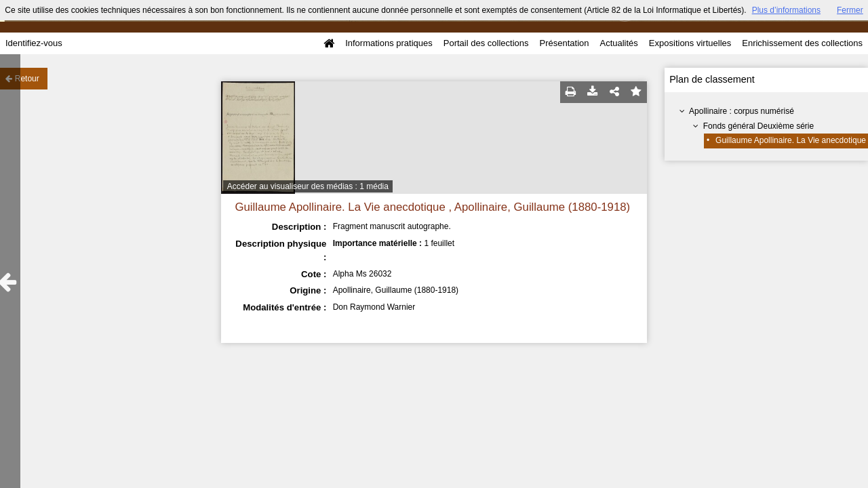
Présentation (564, 43)
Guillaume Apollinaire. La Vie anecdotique (791, 140)
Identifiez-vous (34, 43)
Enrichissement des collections (802, 43)
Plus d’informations (786, 10)
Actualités (618, 43)
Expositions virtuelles (690, 43)
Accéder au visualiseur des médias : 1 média (308, 186)
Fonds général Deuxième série (758, 126)
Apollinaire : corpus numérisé (742, 111)
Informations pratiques (389, 43)
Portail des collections (486, 43)
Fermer (850, 10)
